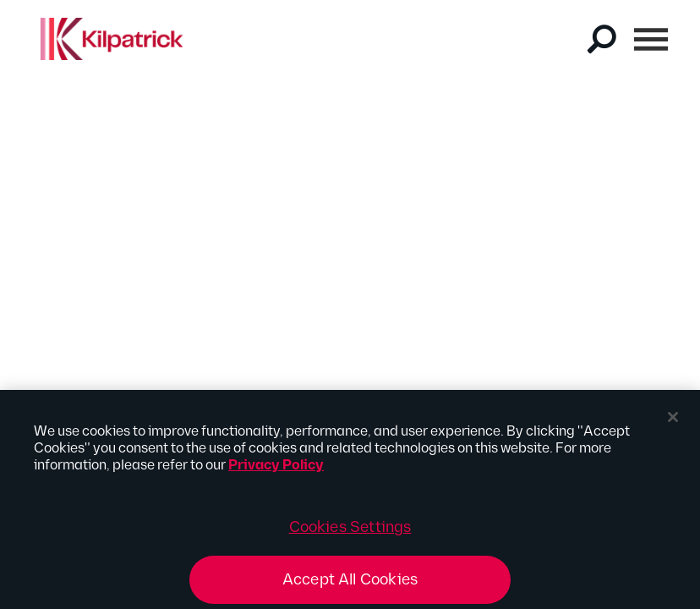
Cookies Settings (350, 533)
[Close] (673, 423)
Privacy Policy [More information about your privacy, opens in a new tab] (276, 472)
